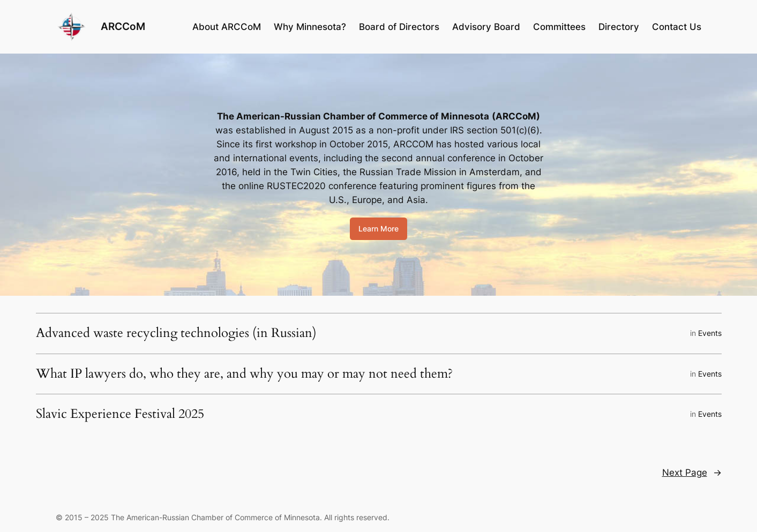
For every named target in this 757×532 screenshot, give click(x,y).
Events (710, 333)
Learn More (378, 228)
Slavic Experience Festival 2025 (120, 414)
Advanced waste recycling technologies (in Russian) (176, 333)
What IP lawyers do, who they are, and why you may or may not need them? (246, 374)
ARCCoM (123, 26)
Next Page (692, 473)
